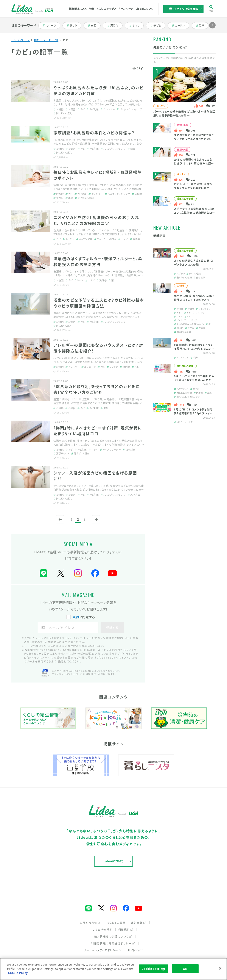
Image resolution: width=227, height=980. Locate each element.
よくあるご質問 (116, 923)
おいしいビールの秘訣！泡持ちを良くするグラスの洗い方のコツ (193, 188)
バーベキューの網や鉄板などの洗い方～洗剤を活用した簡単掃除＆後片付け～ (184, 113)
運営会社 (138, 923)
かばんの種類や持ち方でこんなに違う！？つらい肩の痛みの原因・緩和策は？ (193, 164)
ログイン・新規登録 (183, 9)
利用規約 (126, 929)
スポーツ (51, 25)
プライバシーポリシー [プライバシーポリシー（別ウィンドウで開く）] (65, 674)
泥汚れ (115, 25)
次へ (95, 523)
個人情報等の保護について (113, 936)
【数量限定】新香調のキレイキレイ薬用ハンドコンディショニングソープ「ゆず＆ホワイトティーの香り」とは (194, 350)
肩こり (74, 25)
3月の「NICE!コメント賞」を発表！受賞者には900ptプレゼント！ (193, 413)
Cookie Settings (154, 969)
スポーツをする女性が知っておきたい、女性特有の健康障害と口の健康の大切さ (194, 213)
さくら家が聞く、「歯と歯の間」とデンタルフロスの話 (194, 262)
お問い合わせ (90, 923)
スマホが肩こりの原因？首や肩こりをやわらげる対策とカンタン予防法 (194, 139)
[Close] (220, 969)
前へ (59, 523)
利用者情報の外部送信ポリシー (113, 943)
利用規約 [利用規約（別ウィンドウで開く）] (90, 674)
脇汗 (202, 25)
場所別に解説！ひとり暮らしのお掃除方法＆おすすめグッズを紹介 (194, 300)
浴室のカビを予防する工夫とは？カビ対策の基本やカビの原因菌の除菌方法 (99, 303)
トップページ (21, 40)
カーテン (180, 25)
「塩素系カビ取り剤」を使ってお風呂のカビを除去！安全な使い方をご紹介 (97, 389)
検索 (211, 9)
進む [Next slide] (212, 28)
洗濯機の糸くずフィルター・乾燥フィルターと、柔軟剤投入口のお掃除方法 (98, 261)
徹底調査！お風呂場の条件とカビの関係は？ (94, 133)
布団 (94, 25)
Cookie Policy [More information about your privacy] (18, 973)
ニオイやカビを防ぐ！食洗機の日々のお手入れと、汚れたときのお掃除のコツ (96, 220)
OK (185, 969)
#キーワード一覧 (46, 40)
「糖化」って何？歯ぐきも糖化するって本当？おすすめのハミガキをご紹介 (194, 380)
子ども (158, 25)
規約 (76, 617)
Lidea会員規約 (103, 929)
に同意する (81, 617)
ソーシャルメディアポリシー (103, 950)
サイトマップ (135, 950)
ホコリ (137, 25)
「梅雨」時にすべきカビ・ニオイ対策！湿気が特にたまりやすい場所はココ (98, 431)
